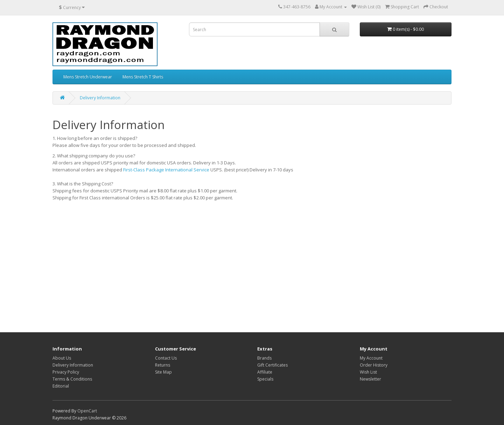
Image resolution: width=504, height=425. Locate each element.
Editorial (61, 386)
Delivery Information (100, 98)
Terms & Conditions (72, 379)
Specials (265, 379)
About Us (62, 358)
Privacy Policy (66, 372)
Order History (374, 365)
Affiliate (265, 372)
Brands (264, 358)
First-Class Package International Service (166, 170)
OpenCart (87, 411)
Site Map (163, 372)
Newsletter (370, 379)
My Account (371, 358)
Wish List (368, 372)
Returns (163, 365)
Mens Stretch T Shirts (143, 77)
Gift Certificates (272, 365)
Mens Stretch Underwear (88, 77)
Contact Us (166, 358)
